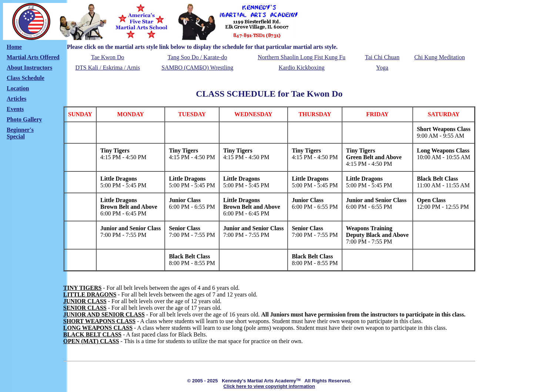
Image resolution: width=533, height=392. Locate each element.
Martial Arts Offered (33, 57)
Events (15, 109)
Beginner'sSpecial (20, 133)
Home (14, 47)
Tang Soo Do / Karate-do (197, 57)
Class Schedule (26, 78)
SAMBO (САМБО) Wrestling (197, 68)
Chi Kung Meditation (440, 57)
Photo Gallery (24, 119)
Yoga (382, 68)
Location (18, 88)
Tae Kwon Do (108, 57)
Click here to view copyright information (269, 386)
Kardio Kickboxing (302, 68)
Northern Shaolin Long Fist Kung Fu (301, 57)
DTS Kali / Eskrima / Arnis (108, 68)
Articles (16, 99)
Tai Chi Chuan (382, 57)
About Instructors (29, 68)
